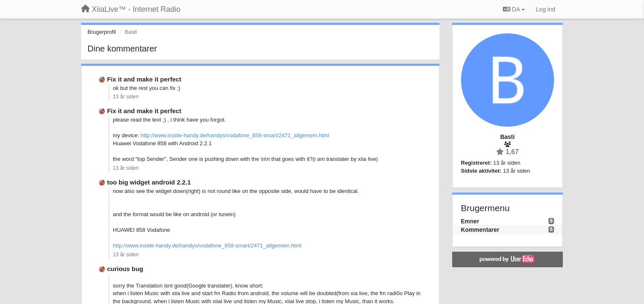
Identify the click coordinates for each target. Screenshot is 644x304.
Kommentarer (480, 230)
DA (514, 9)
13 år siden (126, 97)
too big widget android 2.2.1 (149, 182)
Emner (470, 221)
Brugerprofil (102, 32)
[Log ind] (546, 9)
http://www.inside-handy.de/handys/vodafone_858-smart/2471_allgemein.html (235, 135)
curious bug (125, 269)
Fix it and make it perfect (144, 79)
